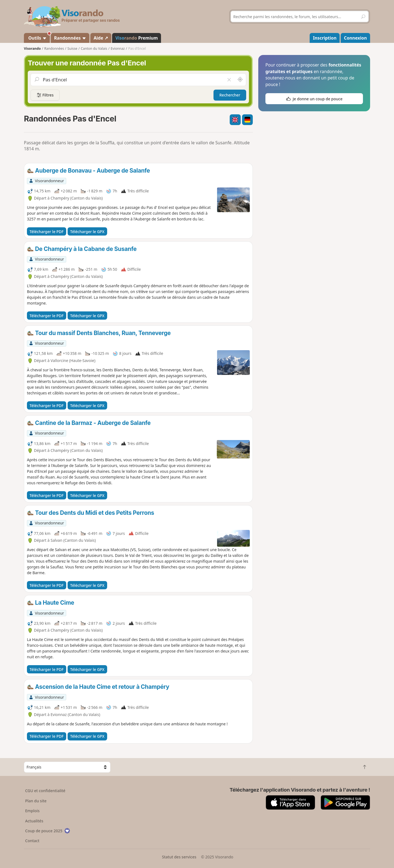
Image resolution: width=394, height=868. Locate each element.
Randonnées (70, 38)
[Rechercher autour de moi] (240, 80)
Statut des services (179, 857)
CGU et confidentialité (45, 791)
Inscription (325, 38)
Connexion (355, 38)
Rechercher (230, 95)
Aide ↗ (101, 38)
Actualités (34, 821)
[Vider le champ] (229, 80)
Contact (32, 841)
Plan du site (36, 801)
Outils (39, 37)
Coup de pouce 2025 (48, 831)
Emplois (33, 811)
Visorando (32, 49)
